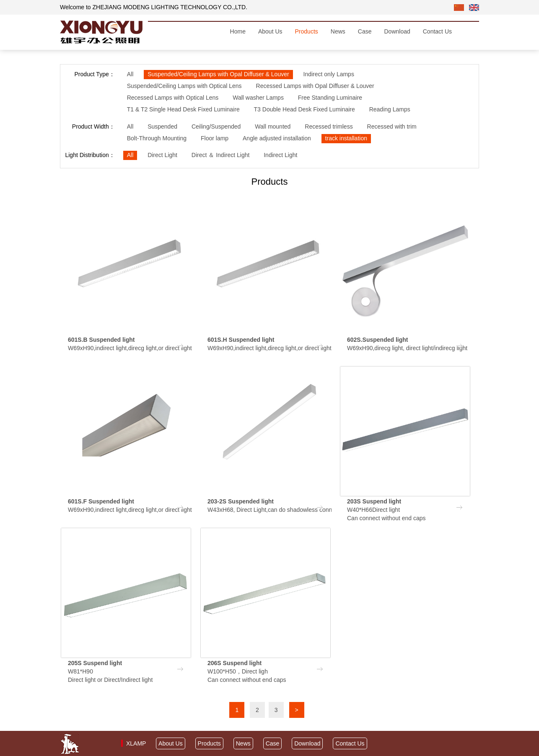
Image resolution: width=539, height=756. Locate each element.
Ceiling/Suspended (216, 126)
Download (397, 31)
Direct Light (162, 155)
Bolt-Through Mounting (157, 138)
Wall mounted (273, 126)
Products (307, 31)
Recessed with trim (392, 126)
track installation (346, 138)
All (130, 74)
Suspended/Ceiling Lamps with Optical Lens (184, 86)
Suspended (162, 126)
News (338, 31)
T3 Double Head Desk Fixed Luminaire (304, 109)
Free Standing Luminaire (330, 98)
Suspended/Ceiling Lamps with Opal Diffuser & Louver (218, 74)
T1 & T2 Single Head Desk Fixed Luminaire (183, 109)
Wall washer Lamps (258, 98)
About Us (270, 31)
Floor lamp (215, 138)
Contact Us (437, 31)
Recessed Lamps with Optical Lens (173, 98)
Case (365, 31)
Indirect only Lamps (329, 74)
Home (238, 31)
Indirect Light (280, 155)
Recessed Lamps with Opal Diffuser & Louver (315, 86)
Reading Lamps (390, 109)
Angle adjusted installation (277, 138)
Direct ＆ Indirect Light (221, 155)
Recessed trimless (329, 126)
